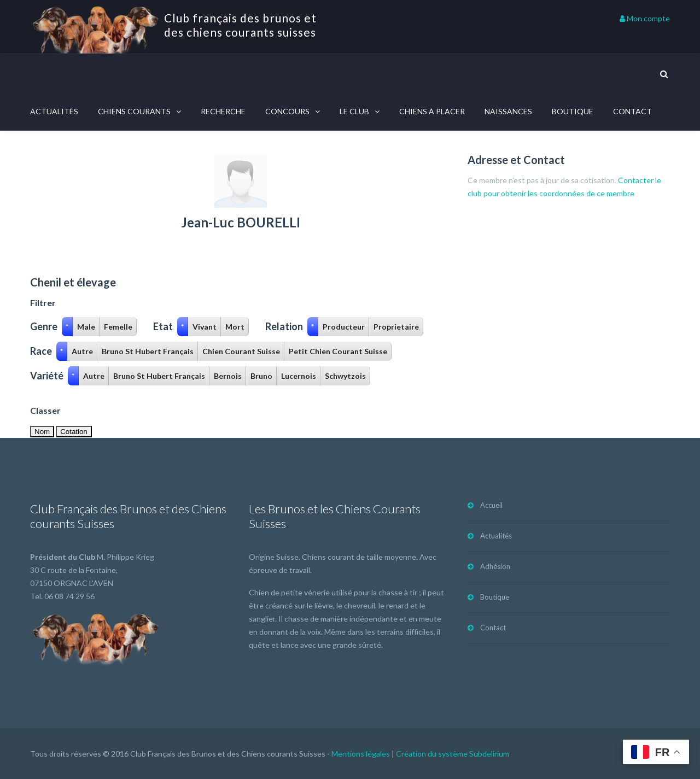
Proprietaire (396, 327)
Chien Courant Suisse (241, 351)
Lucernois (299, 376)
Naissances (508, 111)
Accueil (491, 505)
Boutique (573, 111)
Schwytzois (345, 376)
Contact (632, 111)
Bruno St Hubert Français (148, 351)
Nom (42, 432)
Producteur (344, 327)
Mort (235, 327)
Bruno (261, 376)
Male (86, 327)
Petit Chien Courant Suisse (338, 351)
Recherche (223, 111)
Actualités (54, 111)
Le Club (354, 111)
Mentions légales (361, 754)
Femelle (118, 327)
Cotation (74, 432)
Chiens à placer (432, 111)
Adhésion (495, 566)
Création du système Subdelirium (453, 754)
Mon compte (645, 18)
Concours (287, 111)
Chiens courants (134, 111)
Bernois (228, 376)
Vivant (205, 327)
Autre (82, 351)
